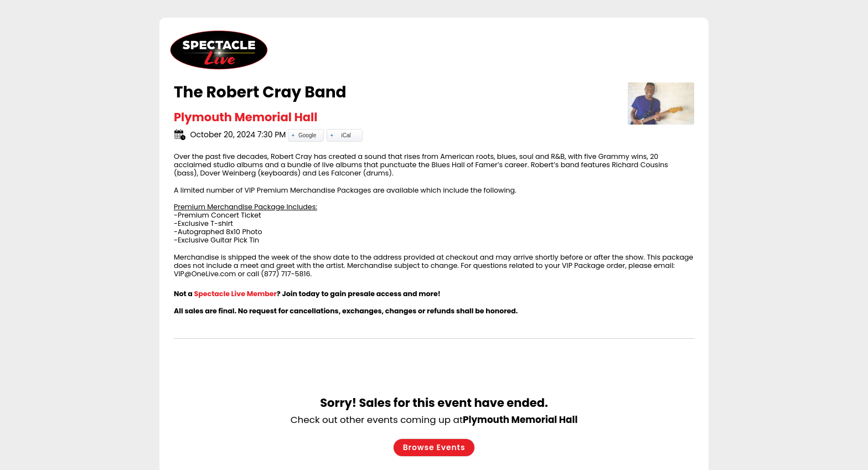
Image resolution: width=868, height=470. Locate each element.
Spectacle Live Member (236, 294)
